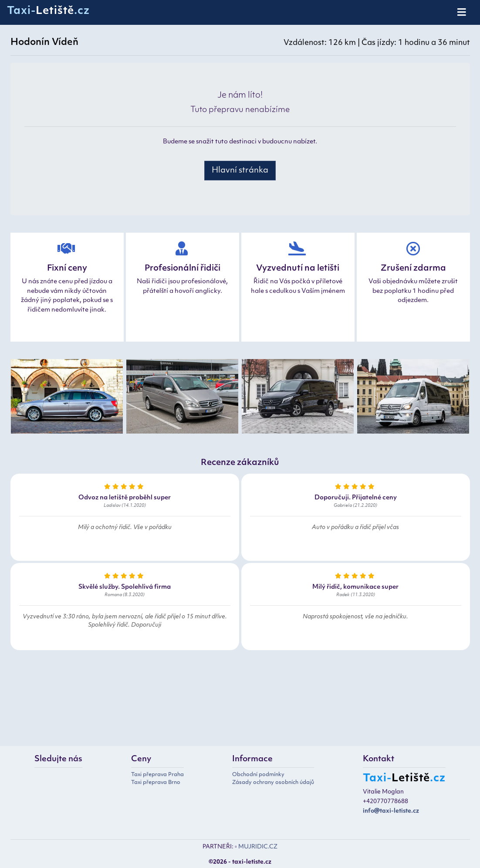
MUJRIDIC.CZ (258, 847)
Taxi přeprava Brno (156, 783)
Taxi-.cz (48, 11)
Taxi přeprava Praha (157, 775)
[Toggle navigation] (462, 13)
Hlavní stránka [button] (240, 171)
